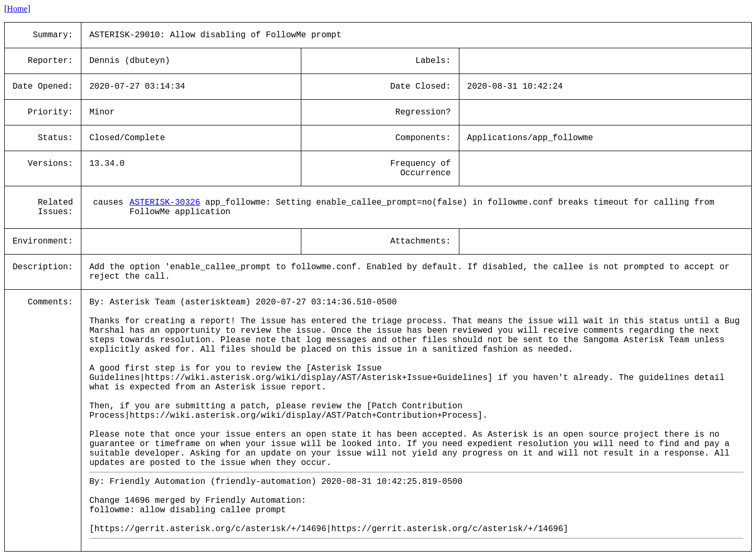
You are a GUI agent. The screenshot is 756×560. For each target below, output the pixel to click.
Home (17, 9)
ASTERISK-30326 (165, 203)
